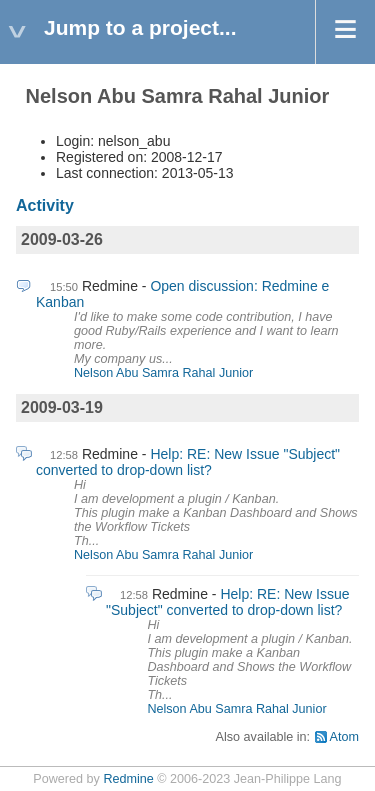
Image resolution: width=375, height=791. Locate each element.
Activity (45, 205)
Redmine (128, 779)
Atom (344, 737)
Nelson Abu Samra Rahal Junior (163, 373)
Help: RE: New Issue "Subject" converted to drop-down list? (188, 462)
